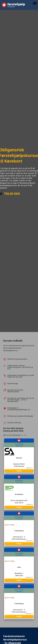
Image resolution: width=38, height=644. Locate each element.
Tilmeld (19, 471)
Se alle (24, 435)
